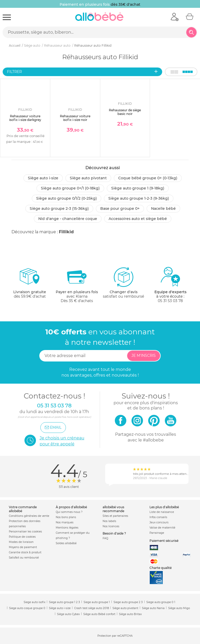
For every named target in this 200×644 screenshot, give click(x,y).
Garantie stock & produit (25, 552)
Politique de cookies (22, 537)
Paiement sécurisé (164, 541)
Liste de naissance (162, 512)
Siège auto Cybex (68, 614)
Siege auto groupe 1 (97, 602)
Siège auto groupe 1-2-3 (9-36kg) (139, 198)
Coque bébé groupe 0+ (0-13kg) (148, 178)
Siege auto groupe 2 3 (128, 602)
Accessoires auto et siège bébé (138, 219)
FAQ (105, 538)
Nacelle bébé (163, 208)
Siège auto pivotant (88, 178)
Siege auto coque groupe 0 (27, 608)
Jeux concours (159, 522)
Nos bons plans (66, 517)
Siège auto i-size (43, 178)
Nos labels (109, 521)
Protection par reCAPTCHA (115, 636)
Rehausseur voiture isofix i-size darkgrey (25, 118)
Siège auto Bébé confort (99, 614)
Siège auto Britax (130, 614)
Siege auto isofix (35, 602)
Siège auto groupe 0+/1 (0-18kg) (70, 188)
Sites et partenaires (115, 516)
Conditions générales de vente (29, 516)
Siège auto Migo (179, 608)
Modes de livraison (21, 542)
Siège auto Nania (153, 608)
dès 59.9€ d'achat (30, 285)
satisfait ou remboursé (123, 283)
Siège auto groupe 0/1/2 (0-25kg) (67, 198)
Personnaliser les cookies (25, 532)
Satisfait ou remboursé (24, 558)
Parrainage (157, 533)
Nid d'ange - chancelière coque (68, 219)
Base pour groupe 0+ (120, 208)
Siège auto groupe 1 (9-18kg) (138, 188)
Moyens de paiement (23, 547)
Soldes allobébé (66, 543)
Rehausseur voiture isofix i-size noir (75, 118)
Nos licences (111, 526)
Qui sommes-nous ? (69, 512)
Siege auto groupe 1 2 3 (64, 602)
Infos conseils (158, 517)
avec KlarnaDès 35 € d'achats (77, 285)
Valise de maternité (162, 528)
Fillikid (66, 232)
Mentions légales (67, 528)
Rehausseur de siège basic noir (125, 112)
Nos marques (65, 522)
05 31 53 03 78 (170, 301)
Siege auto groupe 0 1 (161, 602)
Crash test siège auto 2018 (92, 608)
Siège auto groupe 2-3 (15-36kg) (59, 208)
